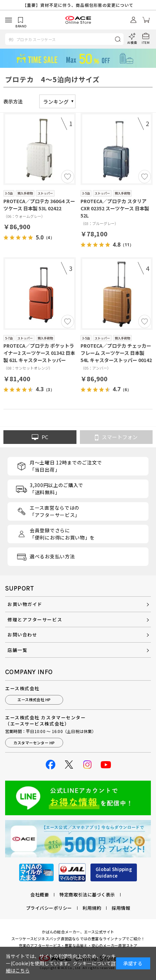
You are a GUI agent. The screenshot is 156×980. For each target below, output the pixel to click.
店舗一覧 (17, 650)
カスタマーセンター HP (34, 743)
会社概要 (40, 895)
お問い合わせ (22, 635)
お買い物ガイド (25, 604)
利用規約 (92, 908)
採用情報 (121, 908)
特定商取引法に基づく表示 (87, 895)
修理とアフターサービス (35, 619)
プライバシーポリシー (49, 908)
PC (40, 437)
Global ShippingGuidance (114, 873)
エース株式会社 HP (34, 699)
